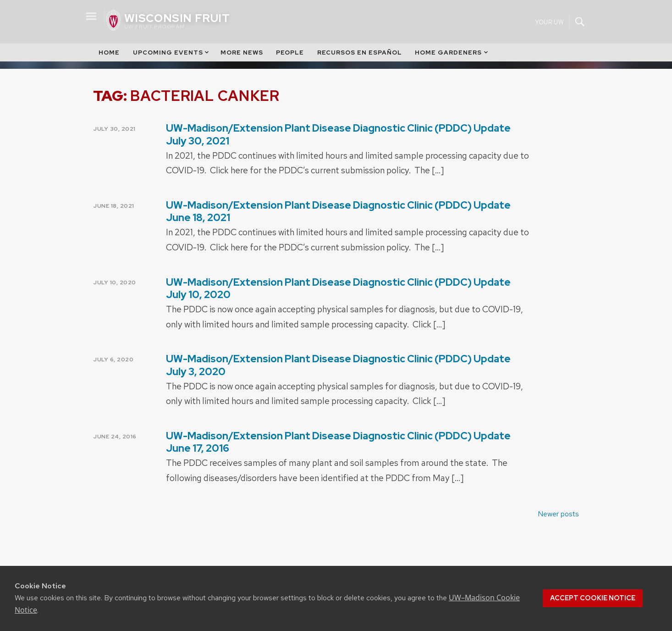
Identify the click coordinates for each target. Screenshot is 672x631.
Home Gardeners (452, 53)
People (290, 53)
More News (242, 53)
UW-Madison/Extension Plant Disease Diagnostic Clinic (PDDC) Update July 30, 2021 (338, 134)
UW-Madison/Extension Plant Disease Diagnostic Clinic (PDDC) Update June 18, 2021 (338, 211)
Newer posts (558, 514)
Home (109, 53)
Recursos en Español (360, 53)
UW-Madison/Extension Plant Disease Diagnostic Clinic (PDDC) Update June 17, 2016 (338, 442)
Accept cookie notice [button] (593, 598)
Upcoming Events (172, 53)
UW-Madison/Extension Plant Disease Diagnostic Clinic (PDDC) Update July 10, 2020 (338, 288)
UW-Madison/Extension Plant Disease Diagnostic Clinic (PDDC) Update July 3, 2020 (338, 365)
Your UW (549, 22)
